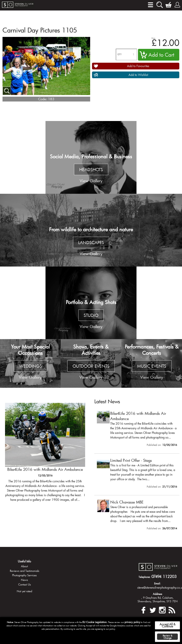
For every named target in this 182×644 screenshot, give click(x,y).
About (24, 566)
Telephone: (145, 577)
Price (153, 38)
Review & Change (168, 637)
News (24, 580)
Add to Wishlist (138, 75)
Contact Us (25, 584)
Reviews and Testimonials (25, 571)
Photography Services (24, 575)
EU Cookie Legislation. (95, 622)
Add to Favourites (138, 66)
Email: (157, 583)
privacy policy (132, 622)
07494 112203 (164, 576)
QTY (120, 54)
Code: (43, 99)
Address (157, 594)
